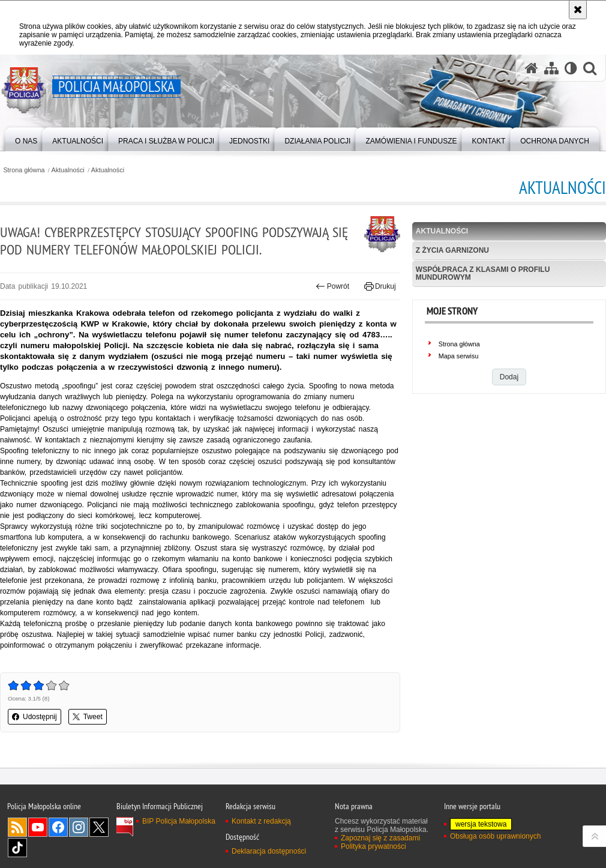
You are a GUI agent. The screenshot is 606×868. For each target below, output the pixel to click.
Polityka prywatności (373, 846)
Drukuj (380, 286)
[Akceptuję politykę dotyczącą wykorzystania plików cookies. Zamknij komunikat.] (578, 10)
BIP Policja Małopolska (179, 821)
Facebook (58, 827)
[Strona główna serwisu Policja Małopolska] (532, 68)
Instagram (79, 827)
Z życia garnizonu (452, 250)
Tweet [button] (88, 717)
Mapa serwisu (459, 356)
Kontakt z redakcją (261, 821)
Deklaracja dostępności (269, 851)
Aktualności (68, 170)
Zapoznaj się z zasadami (380, 838)
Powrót (332, 286)
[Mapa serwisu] (551, 68)
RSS (17, 827)
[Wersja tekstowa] (571, 68)
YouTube (38, 827)
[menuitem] (26, 138)
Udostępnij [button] (34, 717)
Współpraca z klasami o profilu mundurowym (483, 273)
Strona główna (24, 170)
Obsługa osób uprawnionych (495, 836)
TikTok (17, 848)
